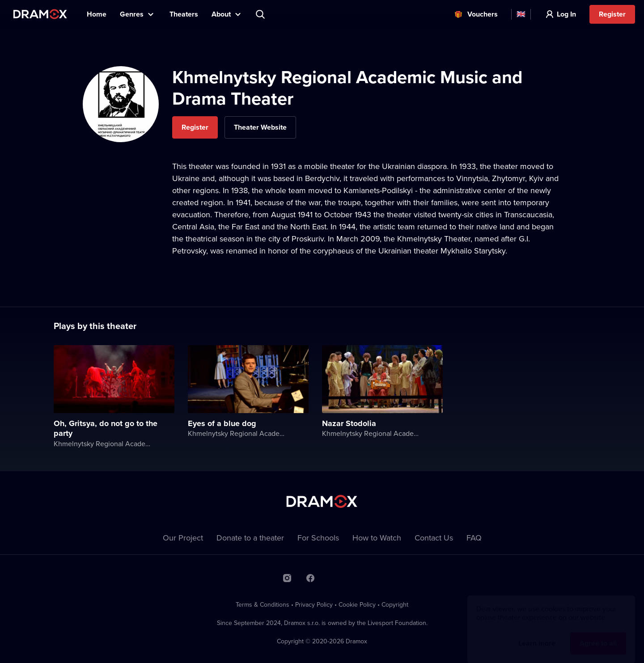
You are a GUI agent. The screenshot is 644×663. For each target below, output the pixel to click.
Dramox (40, 14)
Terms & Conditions (263, 604)
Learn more (537, 635)
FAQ (474, 538)
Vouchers (483, 14)
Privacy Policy (314, 604)
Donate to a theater (250, 538)
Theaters (184, 14)
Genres (132, 14)
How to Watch (377, 538)
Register (612, 14)
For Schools (318, 538)
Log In (566, 14)
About (221, 14)
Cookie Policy (357, 604)
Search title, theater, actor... (261, 14)
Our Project (183, 538)
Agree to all (598, 635)
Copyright (395, 604)
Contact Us (434, 538)
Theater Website (260, 127)
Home (97, 14)
